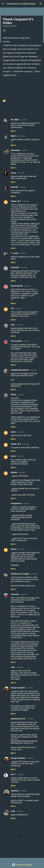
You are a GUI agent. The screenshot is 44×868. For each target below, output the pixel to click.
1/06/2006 (20, 173)
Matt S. (14, 136)
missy (13, 173)
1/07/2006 (30, 688)
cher (13, 325)
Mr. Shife (15, 120)
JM (12, 308)
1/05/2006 (23, 120)
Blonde (14, 472)
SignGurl (15, 791)
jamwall (14, 187)
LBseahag (15, 150)
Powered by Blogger (22, 865)
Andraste (15, 267)
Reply (13, 131)
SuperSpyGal (17, 286)
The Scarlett (16, 341)
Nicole (14, 549)
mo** (13, 774)
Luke (13, 811)
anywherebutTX (18, 719)
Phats (13, 395)
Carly (13, 432)
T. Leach (14, 253)
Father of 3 (16, 201)
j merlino (15, 594)
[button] (4, 31)
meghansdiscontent (20, 370)
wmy (13, 667)
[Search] (41, 4)
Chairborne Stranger (20, 574)
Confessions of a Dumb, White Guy (24, 4)
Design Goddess (18, 688)
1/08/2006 (30, 758)
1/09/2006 (20, 811)
